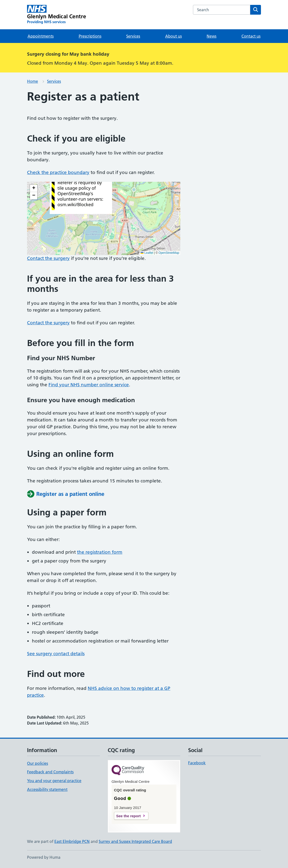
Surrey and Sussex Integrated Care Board (135, 841)
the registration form (100, 552)
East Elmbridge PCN (72, 841)
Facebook (197, 763)
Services (133, 36)
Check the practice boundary (58, 172)
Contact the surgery (48, 258)
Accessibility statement (47, 789)
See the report (129, 816)
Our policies (38, 763)
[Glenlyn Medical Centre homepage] (57, 15)
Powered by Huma (44, 857)
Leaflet (147, 253)
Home (33, 81)
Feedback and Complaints (50, 772)
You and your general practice (54, 781)
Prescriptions (90, 36)
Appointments (41, 36)
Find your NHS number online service (89, 385)
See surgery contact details (56, 654)
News (211, 36)
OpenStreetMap (169, 253)
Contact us (251, 36)
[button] (34, 188)
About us (173, 36)
